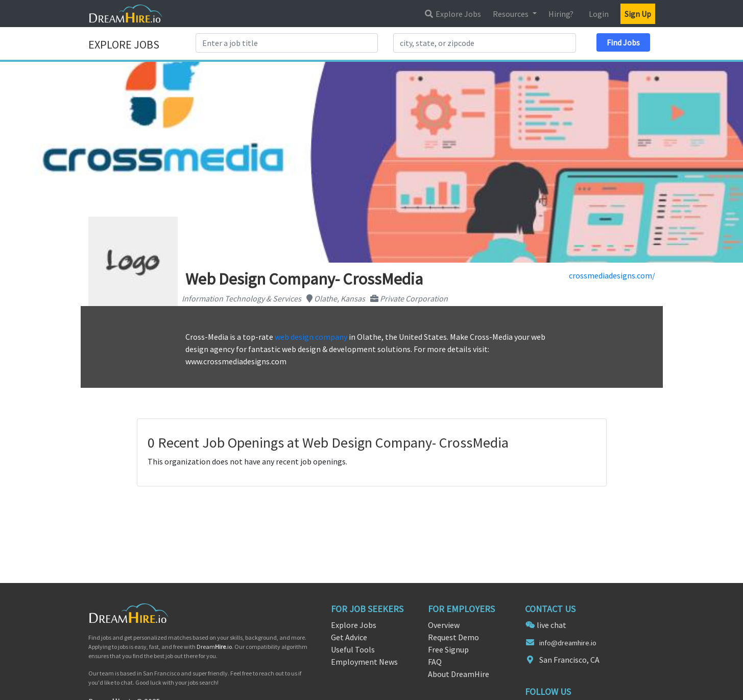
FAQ (435, 662)
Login (599, 14)
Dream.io (214, 647)
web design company (311, 337)
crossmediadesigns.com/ (612, 275)
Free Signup (448, 649)
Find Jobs (623, 42)
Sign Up (638, 14)
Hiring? (561, 14)
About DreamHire (459, 674)
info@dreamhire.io (568, 643)
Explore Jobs (452, 14)
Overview (444, 625)
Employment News (364, 662)
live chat (552, 625)
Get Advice (349, 637)
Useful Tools (353, 649)
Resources (511, 14)
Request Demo (453, 637)
